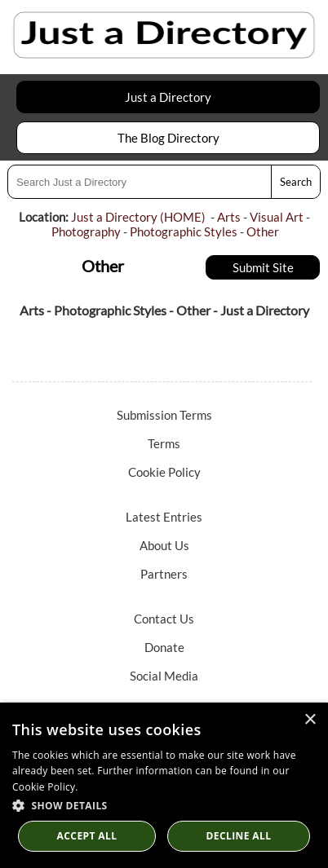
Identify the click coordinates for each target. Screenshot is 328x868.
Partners (164, 574)
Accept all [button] (87, 836)
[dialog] (164, 785)
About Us (164, 545)
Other (263, 231)
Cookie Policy (164, 472)
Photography (86, 231)
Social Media (164, 676)
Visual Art (277, 217)
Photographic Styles (184, 231)
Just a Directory (168, 97)
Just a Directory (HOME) (138, 217)
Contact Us (164, 619)
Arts (229, 217)
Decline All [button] (239, 836)
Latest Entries (164, 517)
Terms (164, 443)
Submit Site (263, 267)
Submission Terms (164, 415)
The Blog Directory (168, 138)
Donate (164, 647)
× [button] (310, 720)
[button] (164, 805)
